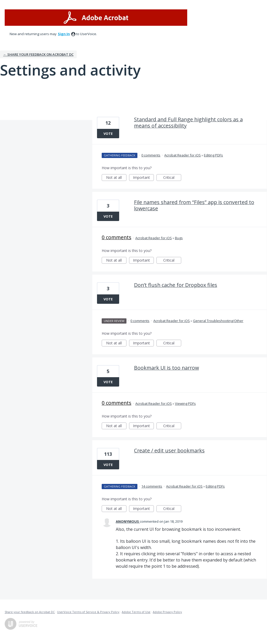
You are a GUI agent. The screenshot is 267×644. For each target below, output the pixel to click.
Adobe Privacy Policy (167, 612)
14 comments (152, 486)
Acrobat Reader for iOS (183, 155)
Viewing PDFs (185, 403)
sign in (64, 34)
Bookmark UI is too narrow (166, 368)
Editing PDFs (213, 155)
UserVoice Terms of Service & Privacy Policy (88, 612)
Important (143, 178)
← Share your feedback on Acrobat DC (38, 54)
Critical (172, 178)
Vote (108, 134)
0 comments (151, 155)
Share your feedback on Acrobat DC (30, 612)
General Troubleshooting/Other (218, 321)
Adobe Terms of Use (136, 612)
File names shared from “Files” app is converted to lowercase (194, 205)
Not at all (116, 178)
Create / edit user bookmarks (169, 450)
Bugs (179, 238)
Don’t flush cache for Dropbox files (176, 285)
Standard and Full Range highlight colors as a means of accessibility (188, 122)
